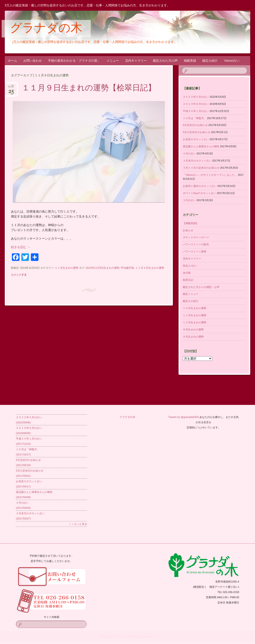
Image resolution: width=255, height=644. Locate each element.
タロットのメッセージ (196, 237)
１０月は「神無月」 (195, 118)
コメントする (19, 275)
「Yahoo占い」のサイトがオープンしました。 (210, 175)
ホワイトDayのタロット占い (200, 193)
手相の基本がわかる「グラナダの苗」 (74, 61)
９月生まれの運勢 (193, 337)
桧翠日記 (188, 280)
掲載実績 (190, 61)
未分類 (187, 273)
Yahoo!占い (232, 61)
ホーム (12, 61)
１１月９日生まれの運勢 (150, 268)
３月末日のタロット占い (197, 161)
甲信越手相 (127, 268)
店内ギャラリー (136, 61)
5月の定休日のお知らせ (197, 132)
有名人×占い (190, 266)
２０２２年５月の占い (196, 97)
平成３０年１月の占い (196, 111)
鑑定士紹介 (210, 61)
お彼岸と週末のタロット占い (200, 186)
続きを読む (21, 247)
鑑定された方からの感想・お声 (201, 287)
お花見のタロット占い (196, 139)
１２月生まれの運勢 (195, 322)
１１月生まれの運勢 (67, 268)
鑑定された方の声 (165, 61)
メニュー (113, 61)
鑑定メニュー (191, 294)
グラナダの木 (46, 29)
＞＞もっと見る (78, 524)
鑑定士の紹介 (191, 301)
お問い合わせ (33, 61)
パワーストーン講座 (195, 251)
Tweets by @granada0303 (184, 417)
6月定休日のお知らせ (195, 125)
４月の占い (189, 153)
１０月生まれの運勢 (195, 308)
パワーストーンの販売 (196, 244)
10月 (11, 88)
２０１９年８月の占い (196, 104)
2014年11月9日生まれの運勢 (103, 268)
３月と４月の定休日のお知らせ (201, 168)
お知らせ (188, 230)
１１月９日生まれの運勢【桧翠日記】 (89, 88)
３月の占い (189, 200)
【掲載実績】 (191, 223)
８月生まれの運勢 (193, 329)
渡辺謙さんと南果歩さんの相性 (201, 146)
